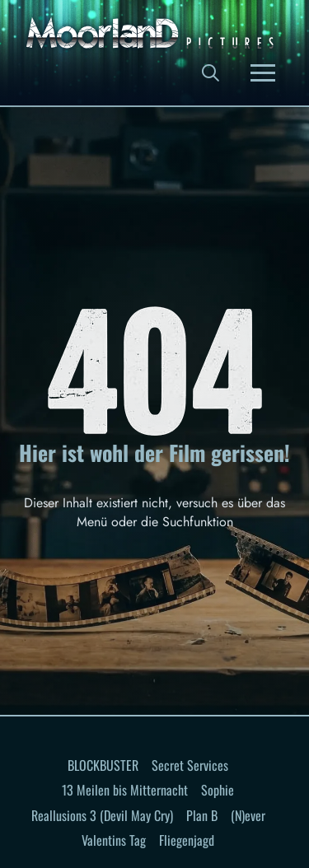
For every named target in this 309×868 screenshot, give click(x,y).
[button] (210, 72)
